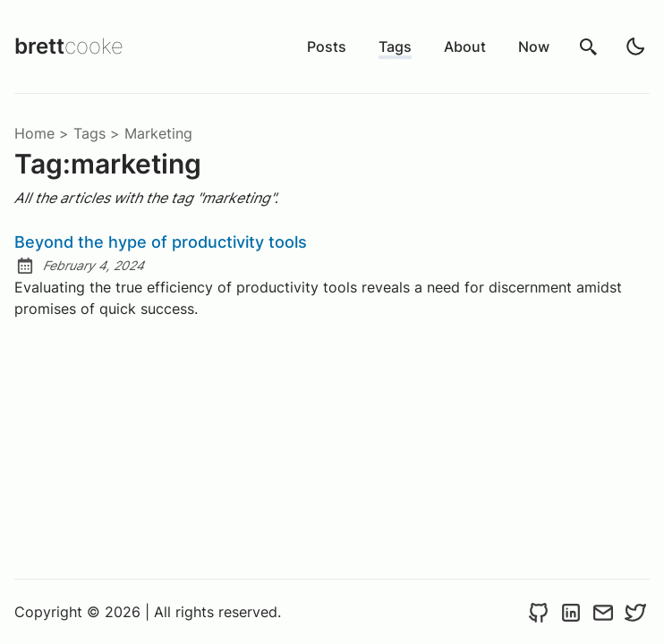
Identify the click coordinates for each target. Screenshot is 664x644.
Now (534, 47)
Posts (327, 47)
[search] (589, 47)
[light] (635, 47)
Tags (395, 47)
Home (34, 133)
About (465, 47)
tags (89, 133)
